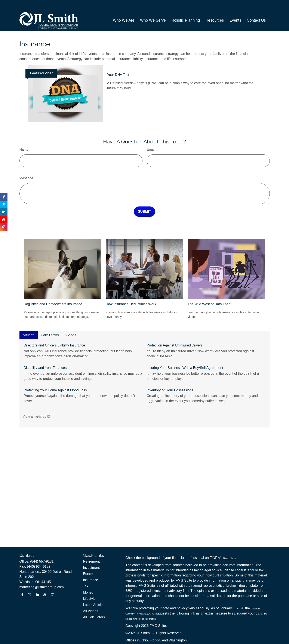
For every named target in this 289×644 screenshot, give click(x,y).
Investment (91, 568)
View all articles (36, 404)
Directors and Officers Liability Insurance (54, 332)
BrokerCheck (230, 558)
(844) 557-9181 (42, 561)
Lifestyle (89, 599)
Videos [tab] (71, 322)
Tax (86, 586)
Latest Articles (94, 605)
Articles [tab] (29, 322)
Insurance (90, 580)
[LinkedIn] (37, 595)
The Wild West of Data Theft (209, 291)
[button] (124, 10)
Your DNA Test (118, 62)
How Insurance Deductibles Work (131, 291)
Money (88, 592)
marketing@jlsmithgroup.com (42, 587)
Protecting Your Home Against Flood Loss (55, 377)
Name (24, 137)
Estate (88, 574)
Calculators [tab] (50, 322)
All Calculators (94, 617)
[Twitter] (30, 595)
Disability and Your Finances (45, 355)
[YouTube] (45, 595)
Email (151, 137)
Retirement (91, 561)
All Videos (91, 611)
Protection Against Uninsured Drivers (175, 332)
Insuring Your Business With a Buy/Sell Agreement (185, 355)
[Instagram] (53, 595)
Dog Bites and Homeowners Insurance (53, 291)
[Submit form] (144, 199)
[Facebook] (22, 595)
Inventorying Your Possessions (170, 377)
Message (26, 165)
